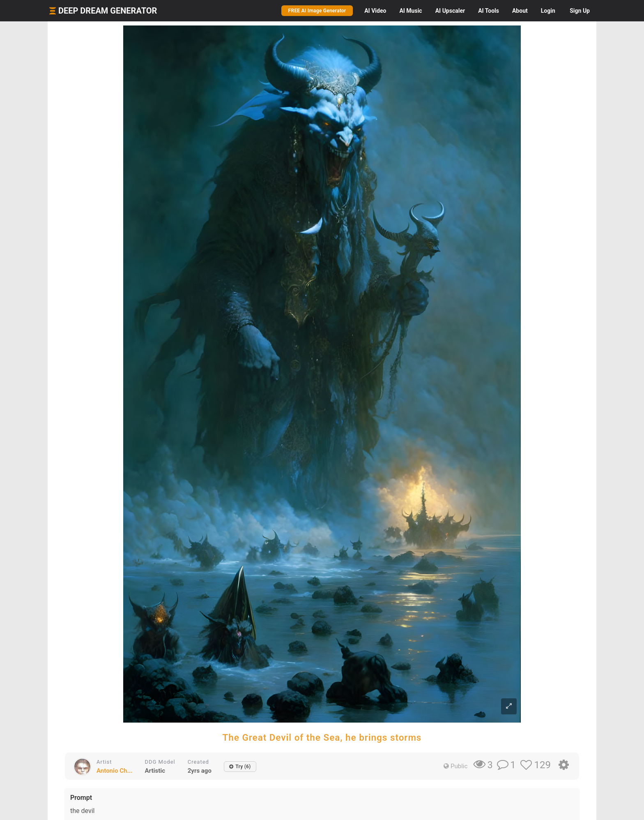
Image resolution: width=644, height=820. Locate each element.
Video (375, 11)
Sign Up (580, 11)
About (520, 11)
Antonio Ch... (114, 771)
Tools (489, 11)
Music (411, 11)
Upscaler (450, 11)
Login (548, 11)
